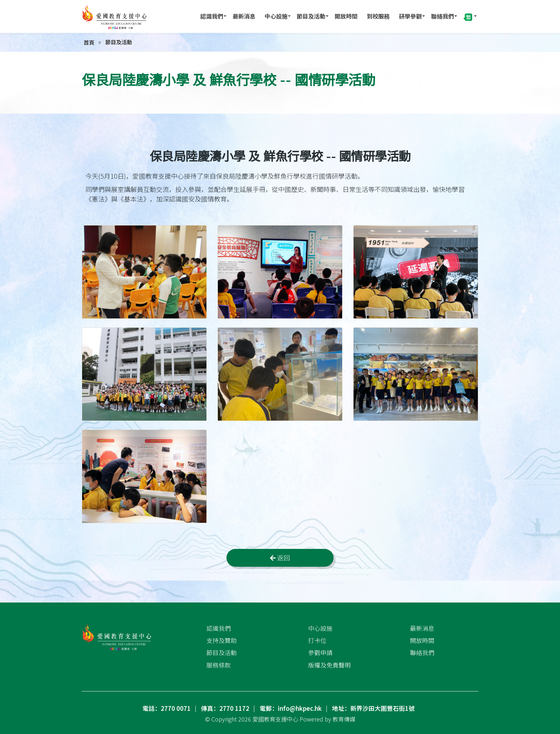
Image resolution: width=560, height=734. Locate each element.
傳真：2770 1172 (225, 708)
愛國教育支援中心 (275, 719)
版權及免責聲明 (329, 665)
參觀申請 (320, 653)
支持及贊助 (222, 640)
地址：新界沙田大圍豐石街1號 (373, 708)
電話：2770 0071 (167, 708)
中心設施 (276, 16)
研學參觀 (410, 16)
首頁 (89, 42)
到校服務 (378, 16)
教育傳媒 (344, 719)
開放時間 (346, 16)
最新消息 (244, 16)
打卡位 (317, 640)
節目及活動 (311, 16)
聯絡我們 (442, 16)
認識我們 (212, 16)
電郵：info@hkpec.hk (291, 708)
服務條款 (219, 665)
